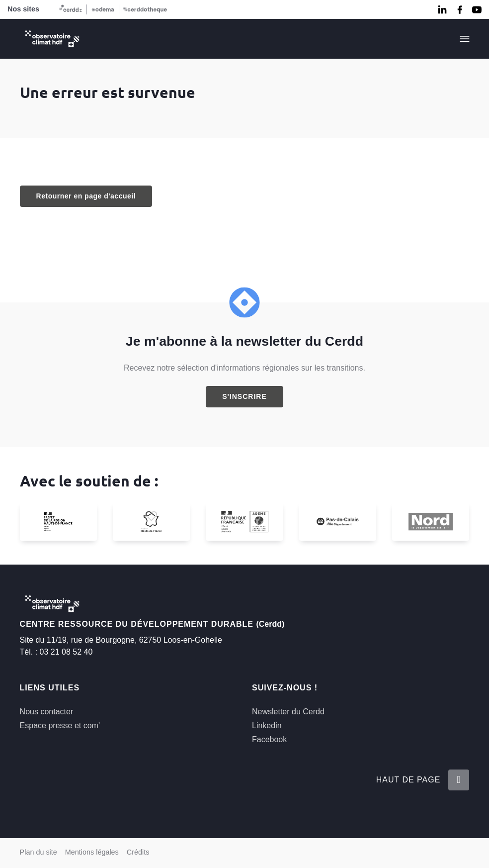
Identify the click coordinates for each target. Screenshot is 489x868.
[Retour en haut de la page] (459, 780)
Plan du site (39, 852)
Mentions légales (92, 852)
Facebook (269, 739)
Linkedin (267, 725)
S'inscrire (244, 396)
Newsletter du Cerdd (288, 712)
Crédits (138, 852)
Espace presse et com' (60, 725)
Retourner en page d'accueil (86, 196)
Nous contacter (47, 712)
